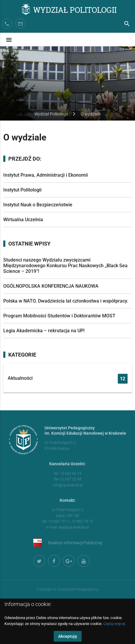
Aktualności (68, 379)
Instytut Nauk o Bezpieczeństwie (38, 205)
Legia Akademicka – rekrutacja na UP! (44, 331)
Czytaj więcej (114, 624)
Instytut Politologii (22, 190)
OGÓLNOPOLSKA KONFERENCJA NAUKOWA (51, 286)
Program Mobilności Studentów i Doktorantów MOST (59, 316)
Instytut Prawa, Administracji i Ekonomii (46, 175)
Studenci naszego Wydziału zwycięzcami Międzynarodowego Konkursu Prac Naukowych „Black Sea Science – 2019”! (65, 266)
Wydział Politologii (75, 10)
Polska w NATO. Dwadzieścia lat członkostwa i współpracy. (66, 301)
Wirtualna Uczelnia (23, 220)
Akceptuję (68, 636)
